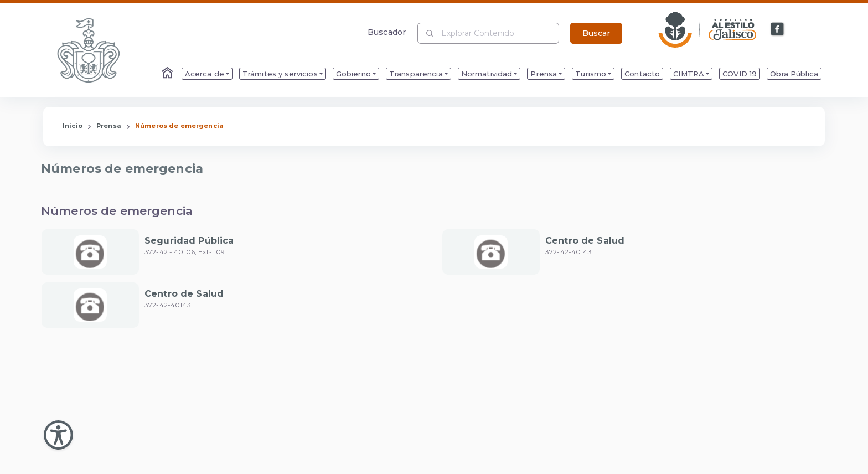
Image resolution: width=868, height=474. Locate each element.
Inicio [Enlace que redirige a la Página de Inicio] (73, 126)
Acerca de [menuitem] (205, 74)
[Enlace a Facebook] (778, 29)
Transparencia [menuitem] (416, 74)
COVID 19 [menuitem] (740, 74)
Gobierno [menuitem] (353, 74)
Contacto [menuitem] (642, 74)
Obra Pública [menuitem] (794, 74)
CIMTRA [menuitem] (689, 74)
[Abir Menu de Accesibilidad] (58, 435)
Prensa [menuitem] (544, 74)
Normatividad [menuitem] (487, 74)
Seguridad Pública (189, 241)
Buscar (596, 33)
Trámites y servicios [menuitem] (280, 74)
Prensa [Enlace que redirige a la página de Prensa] (109, 126)
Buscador (387, 32)
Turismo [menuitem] (591, 74)
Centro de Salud (585, 241)
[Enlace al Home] (168, 74)
